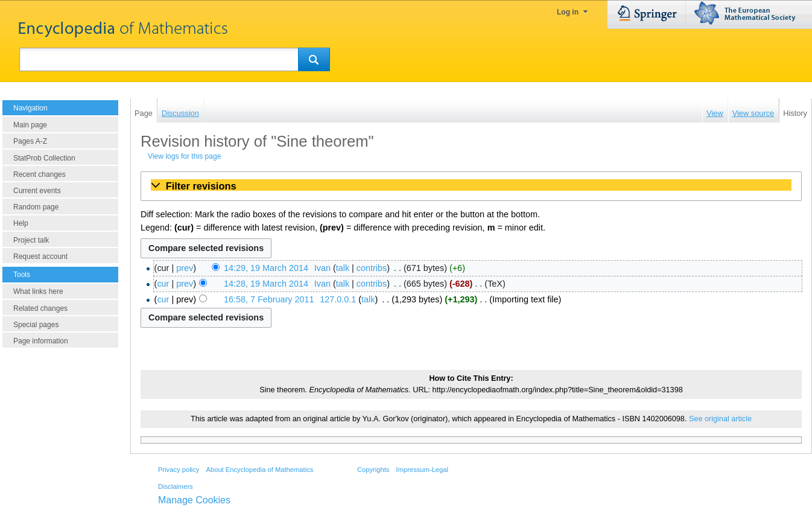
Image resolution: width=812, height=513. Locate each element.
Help (21, 223)
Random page (36, 207)
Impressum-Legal (422, 470)
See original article (720, 419)
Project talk (31, 240)
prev (185, 268)
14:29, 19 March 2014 (266, 268)
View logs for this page (184, 156)
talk (343, 268)
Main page (30, 125)
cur (163, 284)
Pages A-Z (30, 141)
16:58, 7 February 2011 (269, 299)
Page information (41, 341)
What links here (38, 292)
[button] (471, 186)
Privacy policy (179, 470)
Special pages (36, 325)
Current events (37, 191)
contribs (372, 268)
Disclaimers (176, 486)
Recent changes (40, 174)
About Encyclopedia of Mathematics (259, 470)
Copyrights (373, 470)
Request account (40, 256)
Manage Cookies (194, 500)
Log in (568, 12)
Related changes (40, 308)
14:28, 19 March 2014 (266, 284)
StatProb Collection (44, 158)
